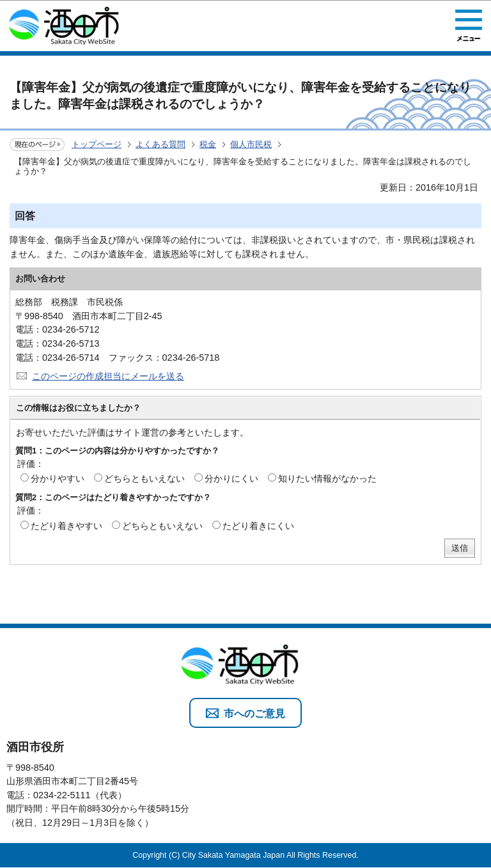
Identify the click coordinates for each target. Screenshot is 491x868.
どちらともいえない (144, 478)
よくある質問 (160, 144)
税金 (208, 144)
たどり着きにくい (258, 526)
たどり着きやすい (66, 526)
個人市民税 (251, 144)
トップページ (97, 144)
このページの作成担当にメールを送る (108, 376)
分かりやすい (58, 478)
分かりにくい (231, 478)
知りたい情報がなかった (327, 478)
